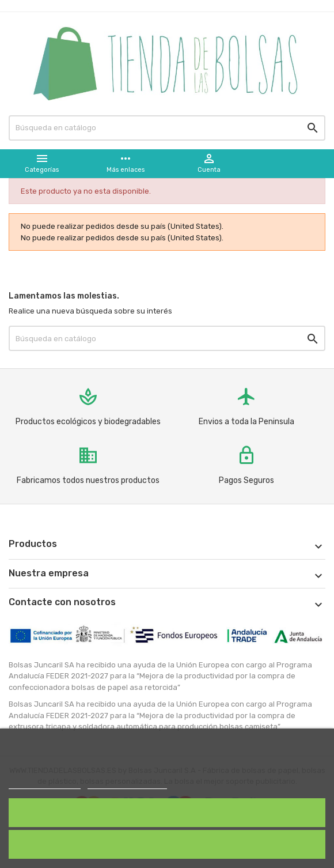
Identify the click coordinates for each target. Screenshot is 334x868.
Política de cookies (45, 784)
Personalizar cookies (127, 784)
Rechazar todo (167, 844)
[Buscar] (167, 128)
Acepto (167, 812)
